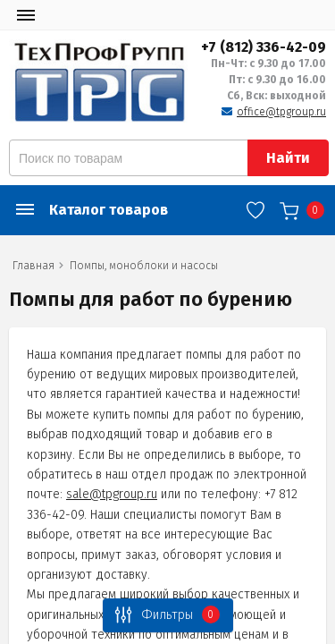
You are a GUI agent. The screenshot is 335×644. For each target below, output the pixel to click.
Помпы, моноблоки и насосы (144, 266)
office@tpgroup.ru (281, 112)
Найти (288, 158)
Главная (33, 266)
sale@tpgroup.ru (112, 494)
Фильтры (163, 615)
